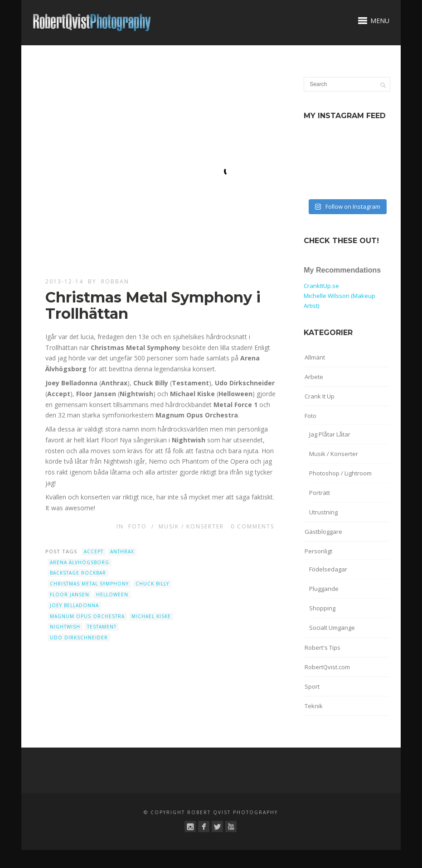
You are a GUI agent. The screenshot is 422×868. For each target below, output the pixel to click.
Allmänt (315, 357)
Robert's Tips (323, 647)
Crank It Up (320, 396)
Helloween (112, 595)
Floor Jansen (70, 595)
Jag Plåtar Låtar (330, 434)
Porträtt (320, 493)
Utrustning (323, 512)
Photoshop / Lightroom (340, 473)
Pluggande (324, 589)
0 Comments (252, 526)
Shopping (322, 608)
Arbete (314, 377)
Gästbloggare (323, 532)
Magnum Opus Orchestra (87, 616)
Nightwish (65, 627)
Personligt (318, 551)
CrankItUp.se (321, 286)
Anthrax (122, 551)
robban (115, 281)
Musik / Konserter (191, 526)
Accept (94, 551)
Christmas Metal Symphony (89, 584)
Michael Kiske (151, 616)
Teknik (314, 706)
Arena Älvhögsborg (80, 562)
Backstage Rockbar (78, 573)
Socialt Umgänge (332, 628)
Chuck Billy (152, 584)
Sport (312, 686)
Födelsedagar (328, 569)
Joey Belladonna (74, 605)
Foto (138, 526)
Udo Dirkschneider (79, 638)
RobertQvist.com (327, 667)
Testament (102, 627)
